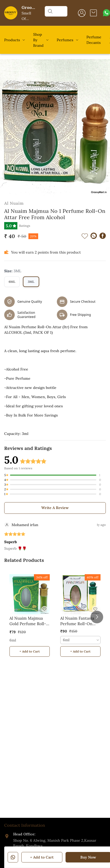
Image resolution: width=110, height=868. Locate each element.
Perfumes (65, 40)
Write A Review (55, 508)
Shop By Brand (38, 40)
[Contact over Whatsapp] (106, 13)
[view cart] (93, 13)
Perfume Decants (94, 40)
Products (12, 40)
